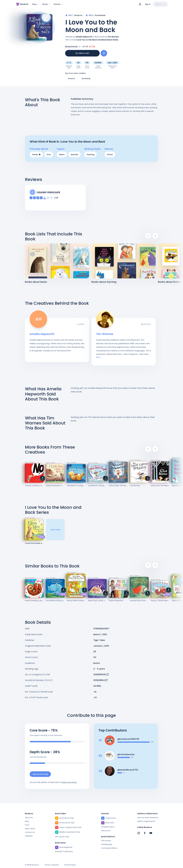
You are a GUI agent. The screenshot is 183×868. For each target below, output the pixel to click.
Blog (27, 821)
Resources (106, 831)
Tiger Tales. (99, 640)
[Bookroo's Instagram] (139, 833)
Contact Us (30, 832)
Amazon (72, 79)
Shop (35, 4)
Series (42, 537)
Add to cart (82, 53)
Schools (58, 4)
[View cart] (140, 4)
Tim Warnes (113, 37)
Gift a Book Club (62, 837)
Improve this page (40, 774)
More (98, 357)
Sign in (148, 4)
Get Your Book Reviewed (148, 818)
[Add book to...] (104, 53)
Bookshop (86, 79)
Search (160, 4)
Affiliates (29, 836)
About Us (29, 818)
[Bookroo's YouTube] (151, 833)
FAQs (27, 825)
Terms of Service (52, 865)
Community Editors (109, 848)
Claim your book (69, 782)
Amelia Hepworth (84, 37)
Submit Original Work (146, 821)
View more (55, 530)
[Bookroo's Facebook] (145, 833)
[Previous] (148, 236)
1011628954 (100, 680)
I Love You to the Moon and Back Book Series (97, 40)
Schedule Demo (108, 827)
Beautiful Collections (64, 851)
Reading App (107, 844)
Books (46, 4)
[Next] (155, 236)
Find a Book (106, 841)
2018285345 (101, 674)
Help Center (30, 829)
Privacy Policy (70, 865)
